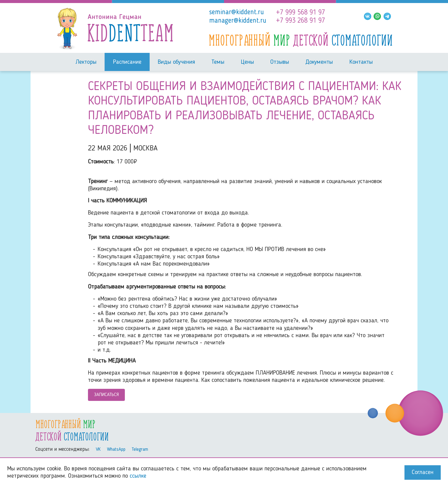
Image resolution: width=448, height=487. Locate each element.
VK (98, 450)
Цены (247, 62)
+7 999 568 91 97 (300, 13)
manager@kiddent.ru (238, 21)
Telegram (140, 450)
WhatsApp (116, 450)
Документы (319, 62)
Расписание (127, 62)
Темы (218, 62)
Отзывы (280, 62)
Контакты (361, 62)
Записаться (106, 395)
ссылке (138, 476)
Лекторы (86, 62)
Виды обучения (176, 62)
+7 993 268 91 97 (300, 21)
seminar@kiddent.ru (237, 12)
